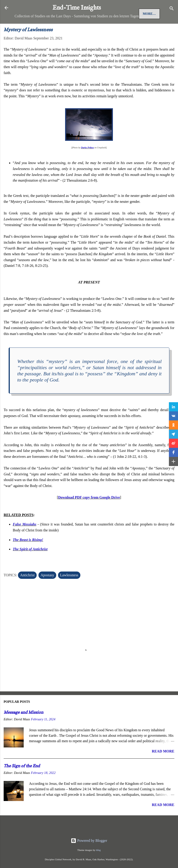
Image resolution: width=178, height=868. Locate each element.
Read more (163, 767)
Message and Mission (23, 728)
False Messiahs (24, 540)
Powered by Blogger (89, 841)
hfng (98, 850)
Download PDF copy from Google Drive (89, 513)
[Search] (172, 9)
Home (23, 29)
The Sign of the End (22, 781)
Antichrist (27, 591)
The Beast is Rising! (28, 555)
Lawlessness (69, 591)
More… (61, 29)
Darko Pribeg (87, 163)
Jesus (41, 29)
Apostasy (47, 591)
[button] (173, 407)
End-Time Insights (77, 8)
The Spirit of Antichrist (30, 565)
